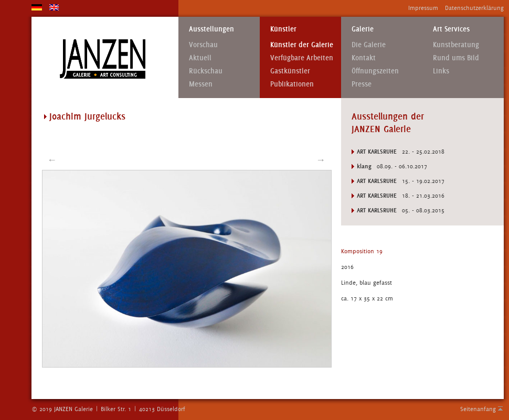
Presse (362, 84)
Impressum (423, 8)
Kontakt (364, 58)
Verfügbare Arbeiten (302, 58)
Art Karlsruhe (377, 152)
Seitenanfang (478, 409)
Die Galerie (369, 45)
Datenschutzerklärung (474, 8)
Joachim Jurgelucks (87, 116)
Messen (201, 84)
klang (364, 166)
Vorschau (203, 45)
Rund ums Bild (456, 58)
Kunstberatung (456, 45)
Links (441, 71)
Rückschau (206, 71)
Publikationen (292, 84)
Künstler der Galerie (302, 45)
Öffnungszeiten (375, 71)
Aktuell (200, 58)
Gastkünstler (290, 71)
